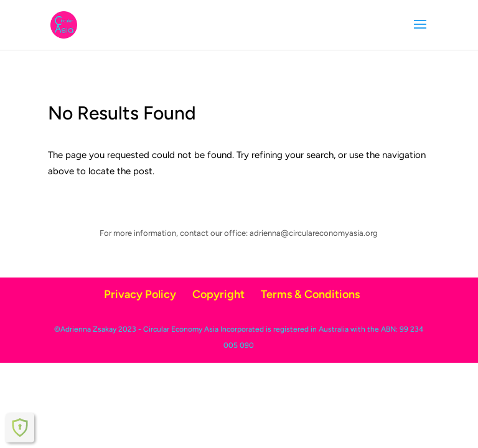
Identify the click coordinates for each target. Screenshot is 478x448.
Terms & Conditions (310, 294)
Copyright (218, 294)
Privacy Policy (140, 294)
